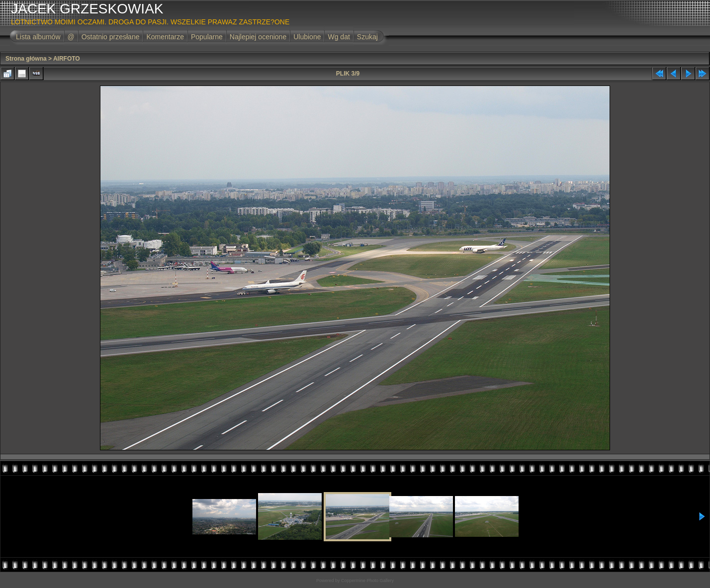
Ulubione (307, 37)
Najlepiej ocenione (258, 37)
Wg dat (339, 37)
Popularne (207, 37)
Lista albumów (38, 37)
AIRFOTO (67, 59)
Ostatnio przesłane (111, 37)
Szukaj (367, 37)
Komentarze (165, 37)
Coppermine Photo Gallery (367, 581)
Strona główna (26, 59)
